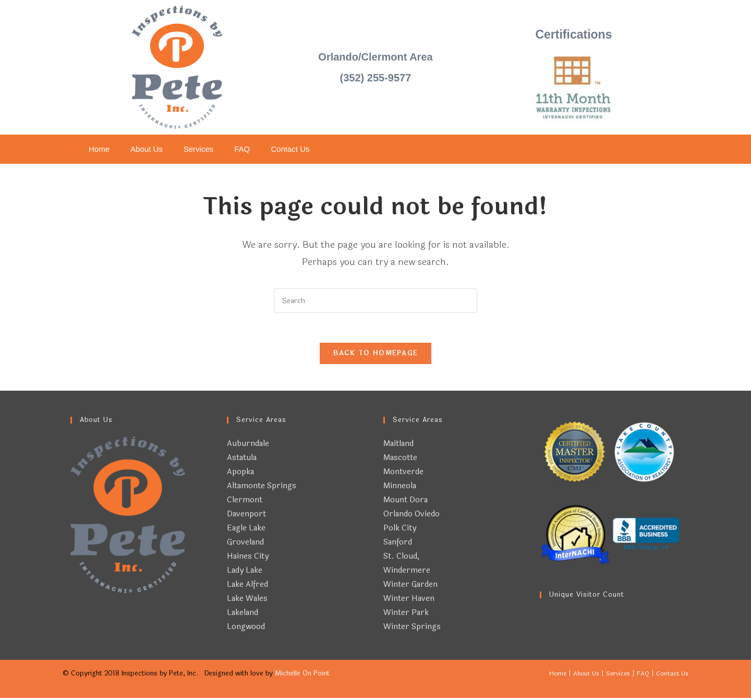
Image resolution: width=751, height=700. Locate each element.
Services (199, 149)
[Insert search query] (375, 301)
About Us (147, 149)
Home (99, 149)
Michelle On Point (302, 675)
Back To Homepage (376, 355)
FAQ (242, 149)
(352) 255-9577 (376, 78)
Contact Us (290, 149)
